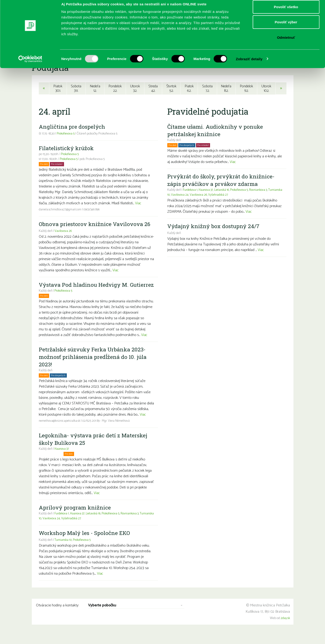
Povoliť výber (286, 28)
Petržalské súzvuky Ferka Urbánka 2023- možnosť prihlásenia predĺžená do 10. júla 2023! (94, 365)
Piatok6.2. (189, 89)
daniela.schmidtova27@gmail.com (61, 210)
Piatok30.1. (57, 89)
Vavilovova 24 (67, 527)
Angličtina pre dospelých (72, 127)
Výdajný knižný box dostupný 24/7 (214, 227)
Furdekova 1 (62, 522)
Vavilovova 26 (63, 232)
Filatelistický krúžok (67, 149)
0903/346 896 (93, 210)
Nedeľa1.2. (95, 89)
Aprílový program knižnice (75, 516)
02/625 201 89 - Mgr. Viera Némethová (109, 429)
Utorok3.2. (135, 89)
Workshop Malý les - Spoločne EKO (86, 541)
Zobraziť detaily (249, 64)
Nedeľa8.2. (226, 89)
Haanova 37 (62, 457)
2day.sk (285, 626)
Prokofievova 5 (66, 134)
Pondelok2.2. (115, 89)
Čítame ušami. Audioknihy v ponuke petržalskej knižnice (216, 131)
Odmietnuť (286, 43)
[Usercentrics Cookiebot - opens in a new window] (30, 64)
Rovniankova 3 (134, 522)
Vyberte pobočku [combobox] (102, 614)
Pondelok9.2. (247, 89)
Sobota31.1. (76, 89)
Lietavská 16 (95, 522)
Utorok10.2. (267, 89)
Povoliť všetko (286, 12)
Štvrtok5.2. (171, 89)
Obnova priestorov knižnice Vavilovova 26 (95, 225)
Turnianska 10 (48, 527)
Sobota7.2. (207, 89)
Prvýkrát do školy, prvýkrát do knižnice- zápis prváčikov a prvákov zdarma (222, 181)
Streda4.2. (153, 89)
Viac (138, 204)
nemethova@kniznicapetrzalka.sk (61, 429)
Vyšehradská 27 (88, 527)
